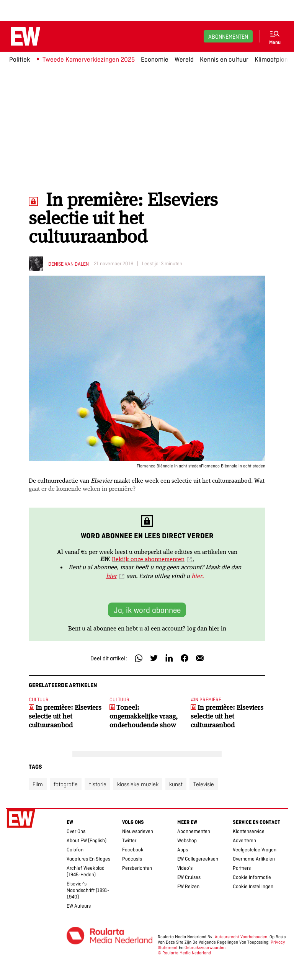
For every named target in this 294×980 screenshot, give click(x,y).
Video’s (185, 868)
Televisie (204, 784)
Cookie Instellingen (253, 886)
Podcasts (132, 859)
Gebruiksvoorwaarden (205, 947)
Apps (183, 850)
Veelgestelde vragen (255, 850)
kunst (176, 784)
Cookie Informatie (252, 877)
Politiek (20, 59)
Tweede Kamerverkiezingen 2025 (89, 59)
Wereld (184, 59)
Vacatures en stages (88, 859)
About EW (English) (87, 840)
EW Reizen (188, 886)
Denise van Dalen (69, 264)
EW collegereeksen (198, 859)
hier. (198, 576)
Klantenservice (249, 831)
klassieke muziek (138, 784)
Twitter (129, 840)
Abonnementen (228, 37)
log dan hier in (207, 628)
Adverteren (244, 840)
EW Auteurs (79, 906)
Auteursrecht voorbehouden (241, 937)
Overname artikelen (254, 859)
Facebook (133, 850)
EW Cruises (189, 877)
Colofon (75, 850)
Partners (242, 868)
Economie (155, 59)
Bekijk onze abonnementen (148, 559)
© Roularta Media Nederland (184, 953)
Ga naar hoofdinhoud (5, 5)
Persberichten (137, 868)
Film (38, 784)
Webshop (187, 840)
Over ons (76, 831)
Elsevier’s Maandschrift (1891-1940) (88, 890)
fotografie (66, 784)
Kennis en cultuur (224, 59)
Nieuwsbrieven (138, 831)
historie (97, 784)
